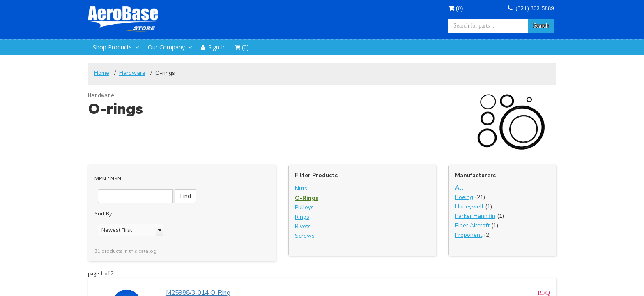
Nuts (301, 188)
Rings (302, 217)
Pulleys (304, 207)
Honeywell (469, 207)
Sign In (213, 47)
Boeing (464, 197)
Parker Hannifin (475, 216)
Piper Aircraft (472, 225)
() (456, 8)
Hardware (132, 73)
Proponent (469, 235)
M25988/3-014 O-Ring (198, 287)
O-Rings (307, 198)
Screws (305, 236)
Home (102, 73)
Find (215, 182)
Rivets (303, 226)
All (459, 188)
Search (541, 26)
